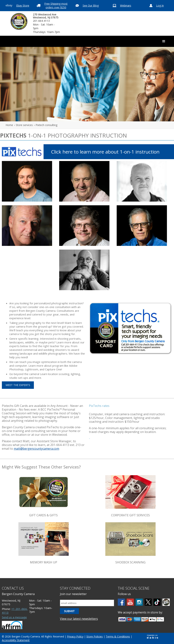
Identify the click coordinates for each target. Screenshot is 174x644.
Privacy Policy (75, 636)
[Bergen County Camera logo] (19, 21)
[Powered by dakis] (152, 637)
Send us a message (14, 617)
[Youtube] (130, 602)
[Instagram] (139, 602)
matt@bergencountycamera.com (36, 449)
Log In (160, 5)
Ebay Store (23, 5)
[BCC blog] (166, 602)
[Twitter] (148, 602)
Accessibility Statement (16, 640)
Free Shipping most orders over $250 (56, 5)
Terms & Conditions (118, 636)
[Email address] (87, 603)
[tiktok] (157, 602)
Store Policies (95, 636)
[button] (164, 41)
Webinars (126, 5)
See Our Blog (91, 5)
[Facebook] (121, 602)
